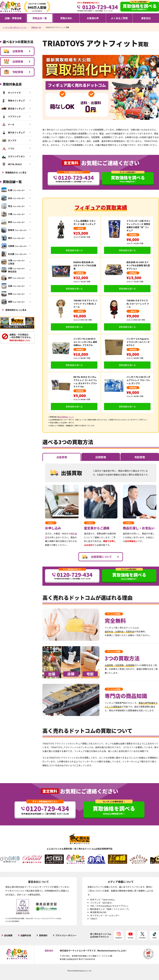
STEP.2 (90, 523)
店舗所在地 (26, 935)
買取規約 (43, 935)
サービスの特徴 (114, 614)
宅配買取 (13, 72)
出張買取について (97, 557)
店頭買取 (13, 62)
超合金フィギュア (13, 108)
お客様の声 (93, 18)
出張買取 (13, 51)
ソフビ (8, 148)
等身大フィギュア (13, 100)
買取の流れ (66, 18)
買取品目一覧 (40, 18)
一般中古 (80, 228)
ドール (8, 124)
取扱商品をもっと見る (16, 172)
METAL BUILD (12, 164)
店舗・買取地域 (13, 18)
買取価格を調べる (74, 250)
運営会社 (146, 18)
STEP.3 (129, 523)
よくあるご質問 (119, 18)
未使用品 (133, 235)
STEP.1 (51, 523)
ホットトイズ (11, 93)
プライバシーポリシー (66, 935)
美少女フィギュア (13, 132)
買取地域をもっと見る (16, 310)
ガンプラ (9, 140)
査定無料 (71, 163)
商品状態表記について (66, 417)
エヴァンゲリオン (13, 156)
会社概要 (8, 935)
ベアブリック (11, 116)
